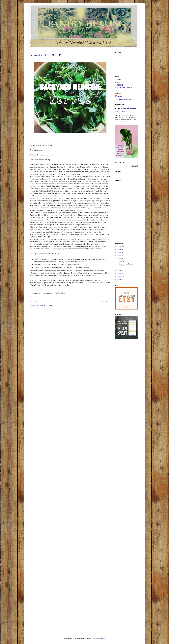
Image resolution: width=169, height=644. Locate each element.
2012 (119, 280)
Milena (120, 96)
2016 (119, 259)
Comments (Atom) (45, 306)
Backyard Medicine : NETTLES (46, 55)
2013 (119, 277)
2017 (119, 256)
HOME (119, 80)
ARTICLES (121, 82)
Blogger (103, 638)
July (121, 261)
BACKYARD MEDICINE (125, 88)
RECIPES (120, 85)
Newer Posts (35, 302)
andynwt (88, 638)
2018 (119, 253)
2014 (119, 274)
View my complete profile (124, 99)
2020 (120, 246)
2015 (119, 270)
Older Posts (106, 302)
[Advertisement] (124, 376)
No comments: (47, 293)
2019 (119, 250)
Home (70, 302)
